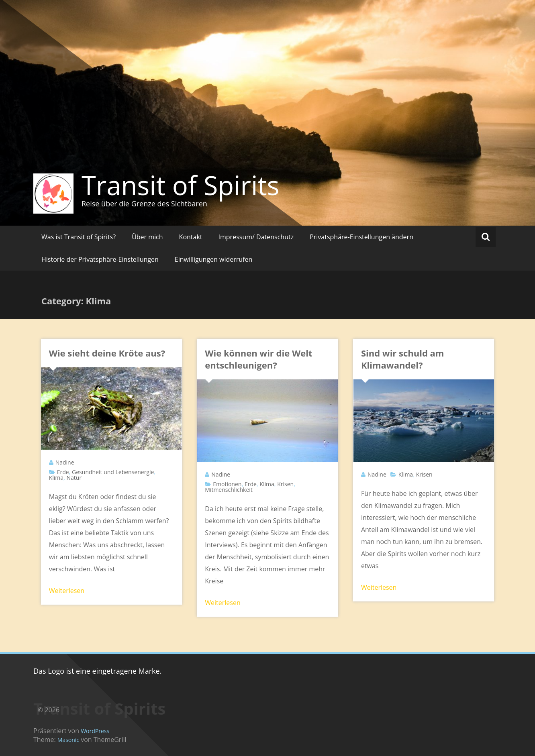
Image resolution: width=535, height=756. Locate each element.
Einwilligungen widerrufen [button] (214, 259)
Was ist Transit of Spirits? (79, 237)
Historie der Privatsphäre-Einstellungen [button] (100, 259)
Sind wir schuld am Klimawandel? (403, 359)
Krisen (285, 484)
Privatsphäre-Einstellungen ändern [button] (361, 237)
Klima (56, 478)
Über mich (147, 237)
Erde (63, 472)
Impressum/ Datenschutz (256, 237)
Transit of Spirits (181, 185)
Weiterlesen (67, 591)
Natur (74, 478)
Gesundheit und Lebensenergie (113, 472)
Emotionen (227, 484)
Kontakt (191, 237)
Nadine (65, 462)
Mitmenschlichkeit (229, 490)
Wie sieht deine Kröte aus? (107, 353)
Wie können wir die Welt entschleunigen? (258, 359)
